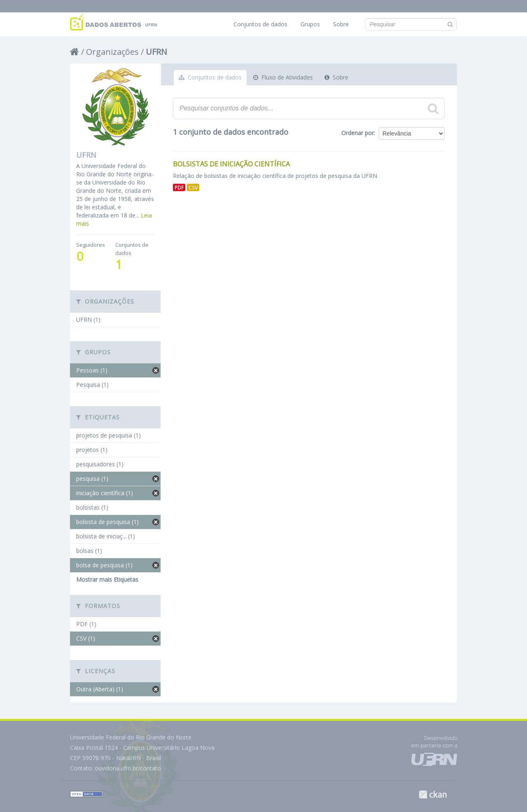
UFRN (156, 52)
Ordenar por (358, 133)
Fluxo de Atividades (283, 77)
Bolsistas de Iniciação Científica (231, 164)
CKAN (433, 794)
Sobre (341, 24)
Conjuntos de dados (260, 24)
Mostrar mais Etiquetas (107, 579)
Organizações (112, 52)
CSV (193, 187)
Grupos (310, 24)
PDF (179, 187)
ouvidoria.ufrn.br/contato (128, 768)
